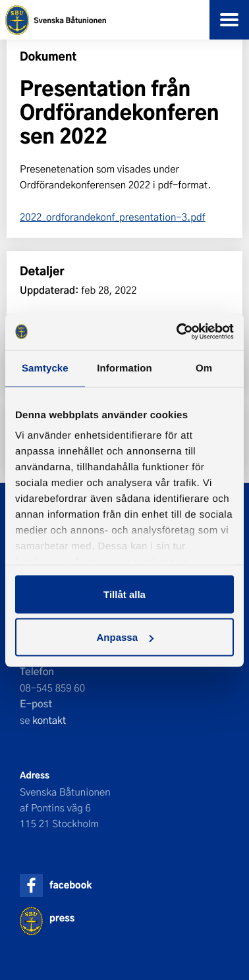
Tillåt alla (124, 594)
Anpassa (125, 637)
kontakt (49, 720)
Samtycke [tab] (45, 368)
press (62, 918)
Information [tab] (124, 368)
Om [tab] (204, 368)
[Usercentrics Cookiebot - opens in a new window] (178, 332)
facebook (70, 885)
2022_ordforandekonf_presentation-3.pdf (113, 217)
